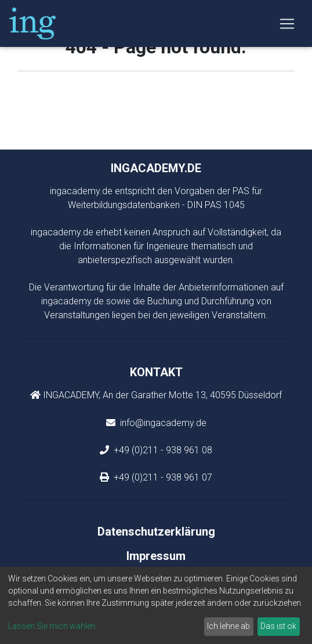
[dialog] (156, 605)
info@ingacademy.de (162, 423)
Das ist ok (278, 626)
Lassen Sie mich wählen (52, 626)
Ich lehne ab (228, 626)
